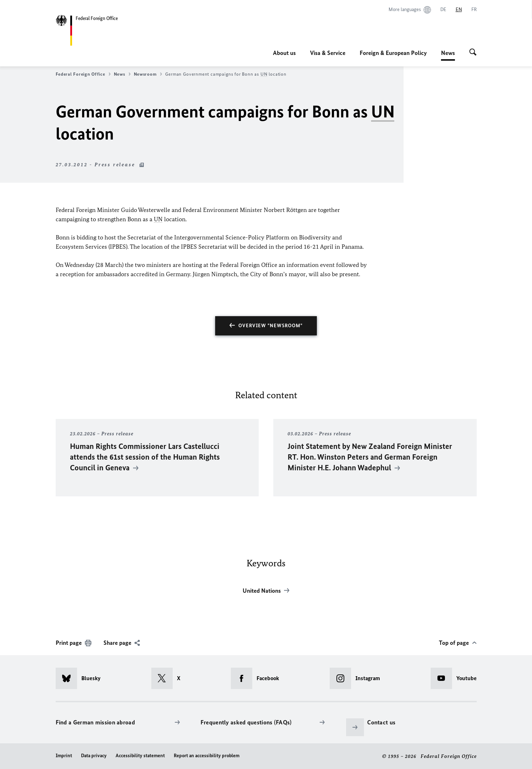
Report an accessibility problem (207, 756)
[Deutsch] (443, 10)
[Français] (474, 10)
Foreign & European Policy (393, 53)
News (448, 53)
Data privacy (94, 756)
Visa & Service (328, 53)
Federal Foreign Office (83, 74)
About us (284, 53)
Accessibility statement (140, 756)
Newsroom (148, 74)
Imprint (64, 756)
